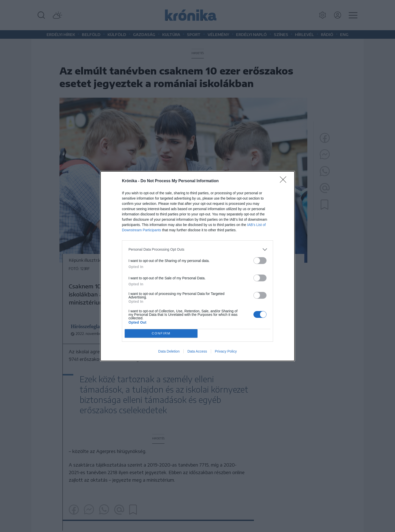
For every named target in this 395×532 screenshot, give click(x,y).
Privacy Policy (226, 351)
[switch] (260, 261)
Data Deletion (169, 351)
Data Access (197, 351)
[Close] (285, 181)
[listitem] (197, 250)
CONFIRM (161, 333)
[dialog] (197, 266)
